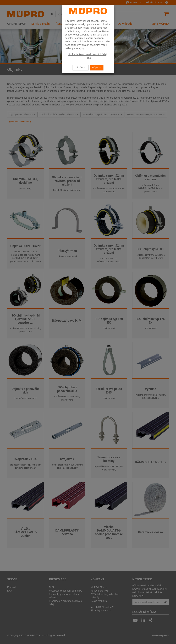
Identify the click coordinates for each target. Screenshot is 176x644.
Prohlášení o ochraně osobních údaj (87, 54)
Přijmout (97, 68)
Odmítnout (81, 68)
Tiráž (88, 58)
